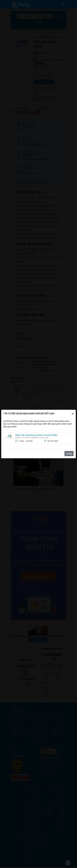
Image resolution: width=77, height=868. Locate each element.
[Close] (73, 414)
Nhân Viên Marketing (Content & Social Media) (36, 435)
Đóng (69, 454)
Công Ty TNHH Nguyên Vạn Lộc (32, 438)
